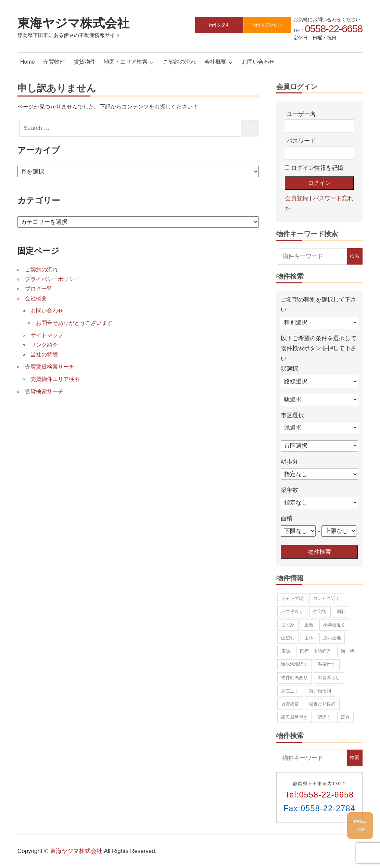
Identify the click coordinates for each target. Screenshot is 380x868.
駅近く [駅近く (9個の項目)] (324, 717)
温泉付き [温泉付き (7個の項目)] (327, 664)
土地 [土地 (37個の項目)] (309, 625)
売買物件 (54, 62)
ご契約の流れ (179, 62)
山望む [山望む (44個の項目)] (288, 638)
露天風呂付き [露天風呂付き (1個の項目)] (294, 717)
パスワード (301, 141)
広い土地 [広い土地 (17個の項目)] (332, 638)
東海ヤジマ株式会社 (73, 23)
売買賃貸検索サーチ (50, 367)
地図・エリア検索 (126, 62)
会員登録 (296, 198)
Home (28, 62)
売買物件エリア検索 (55, 379)
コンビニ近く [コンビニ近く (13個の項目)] (327, 598)
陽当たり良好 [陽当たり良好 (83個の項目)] (322, 704)
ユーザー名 (301, 114)
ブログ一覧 (39, 289)
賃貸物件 (85, 62)
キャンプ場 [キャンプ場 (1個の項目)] (292, 598)
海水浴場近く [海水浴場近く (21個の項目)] (294, 664)
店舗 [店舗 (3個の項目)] (286, 651)
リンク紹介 (44, 345)
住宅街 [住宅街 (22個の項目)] (320, 611)
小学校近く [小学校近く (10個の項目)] (334, 625)
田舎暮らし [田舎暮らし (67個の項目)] (329, 678)
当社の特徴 (44, 354)
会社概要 (215, 62)
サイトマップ (47, 335)
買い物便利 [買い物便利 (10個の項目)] (320, 691)
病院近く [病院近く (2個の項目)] (290, 691)
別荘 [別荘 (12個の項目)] (341, 611)
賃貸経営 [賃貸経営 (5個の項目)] (290, 704)
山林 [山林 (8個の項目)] (309, 638)
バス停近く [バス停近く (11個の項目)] (292, 611)
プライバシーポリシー (52, 279)
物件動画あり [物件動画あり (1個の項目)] (294, 678)
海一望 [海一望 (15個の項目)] (348, 651)
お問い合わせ (258, 62)
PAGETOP (360, 825)
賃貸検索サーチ (44, 391)
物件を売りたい (267, 25)
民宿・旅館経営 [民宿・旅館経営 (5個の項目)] (315, 651)
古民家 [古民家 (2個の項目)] (288, 625)
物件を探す (219, 25)
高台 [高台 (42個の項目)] (345, 717)
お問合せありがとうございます (74, 323)
